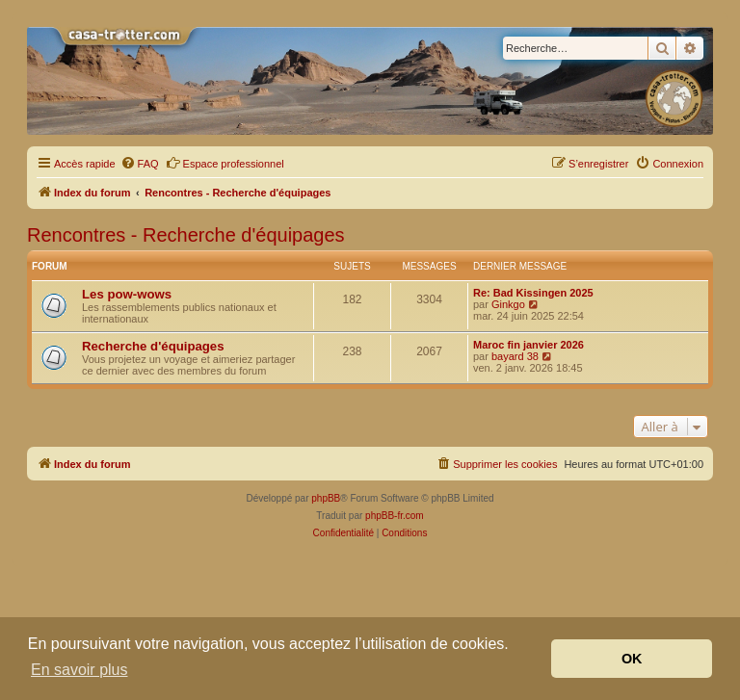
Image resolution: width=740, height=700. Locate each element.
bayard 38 (515, 356)
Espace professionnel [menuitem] (225, 163)
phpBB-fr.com (395, 516)
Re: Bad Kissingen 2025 (533, 293)
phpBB (326, 498)
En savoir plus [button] (79, 670)
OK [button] (632, 659)
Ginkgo (508, 304)
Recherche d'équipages (153, 346)
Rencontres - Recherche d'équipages (186, 235)
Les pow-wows (127, 294)
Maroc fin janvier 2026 (529, 345)
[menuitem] (140, 164)
